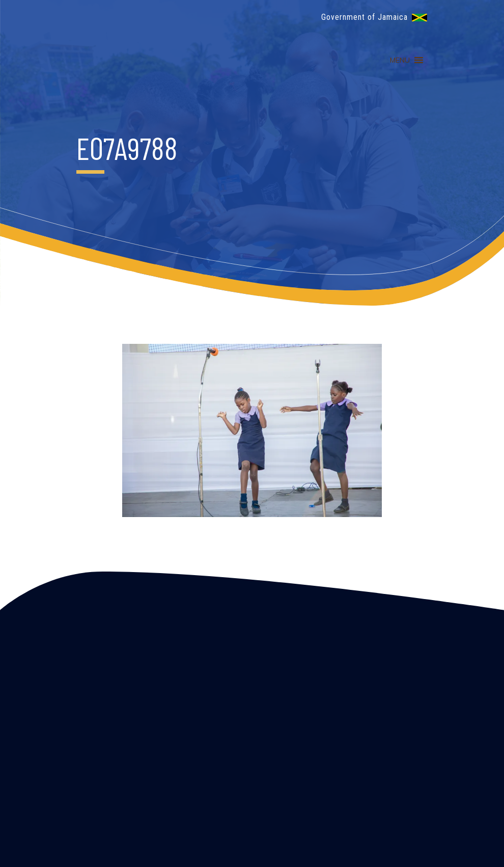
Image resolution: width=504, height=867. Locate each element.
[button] (400, 60)
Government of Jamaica (365, 17)
